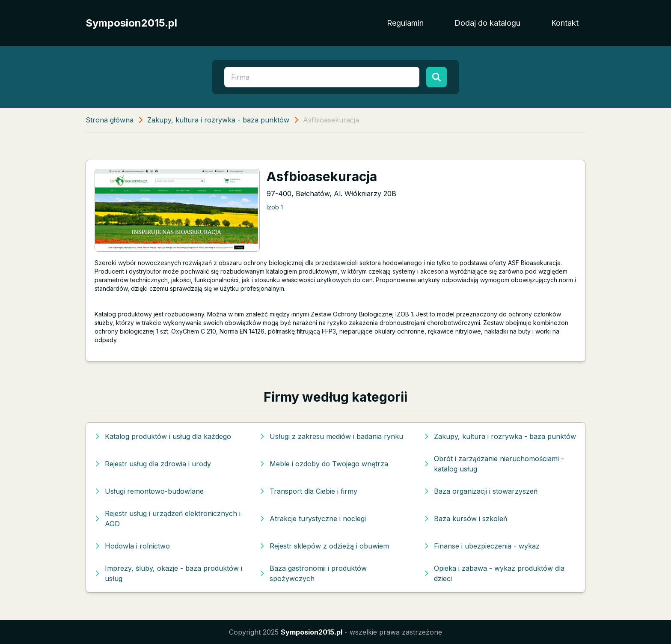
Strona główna (110, 120)
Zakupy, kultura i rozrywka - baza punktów (218, 120)
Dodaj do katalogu (487, 23)
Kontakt (565, 23)
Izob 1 (275, 207)
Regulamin (405, 23)
